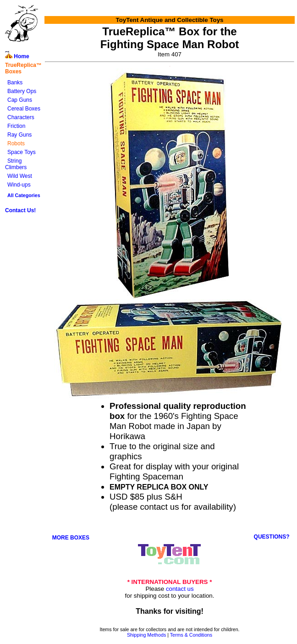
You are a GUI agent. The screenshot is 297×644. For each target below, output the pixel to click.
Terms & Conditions (191, 635)
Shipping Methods (146, 635)
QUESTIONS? (272, 537)
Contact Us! (20, 210)
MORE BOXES (71, 538)
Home (17, 56)
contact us (180, 589)
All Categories (24, 195)
